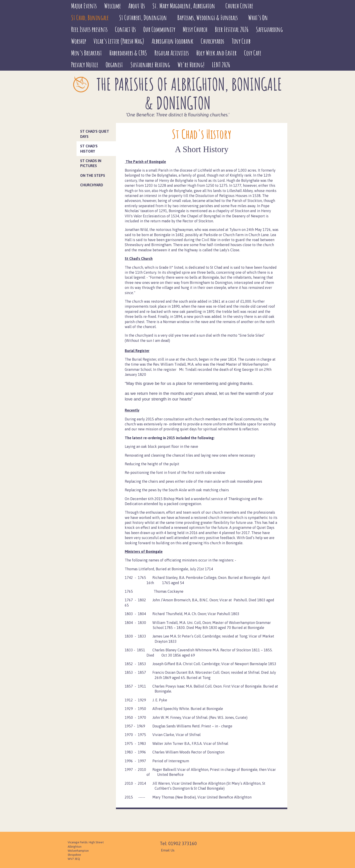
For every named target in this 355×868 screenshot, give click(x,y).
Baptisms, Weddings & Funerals (207, 18)
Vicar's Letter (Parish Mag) (119, 41)
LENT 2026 (221, 65)
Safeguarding (269, 29)
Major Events (84, 6)
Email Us (168, 850)
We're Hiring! (191, 65)
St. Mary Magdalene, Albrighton (184, 6)
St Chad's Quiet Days (95, 134)
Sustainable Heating (150, 65)
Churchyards (212, 41)
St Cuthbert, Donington (143, 18)
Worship (79, 41)
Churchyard (92, 185)
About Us (137, 6)
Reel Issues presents (89, 29)
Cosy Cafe (253, 53)
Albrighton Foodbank (173, 41)
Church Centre (239, 6)
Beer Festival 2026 (232, 29)
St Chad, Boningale (90, 18)
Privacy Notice (85, 65)
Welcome (113, 6)
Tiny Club (241, 41)
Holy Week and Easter (216, 53)
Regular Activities (172, 53)
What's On (258, 18)
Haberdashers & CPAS (128, 53)
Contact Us (125, 29)
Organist (114, 65)
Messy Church (195, 29)
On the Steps (93, 175)
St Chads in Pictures (91, 163)
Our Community (159, 29)
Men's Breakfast (86, 53)
